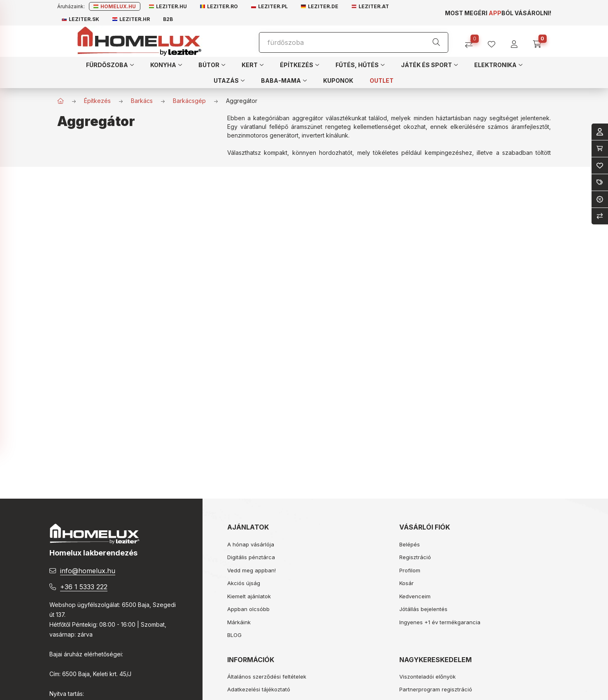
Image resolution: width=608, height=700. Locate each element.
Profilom (410, 570)
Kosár (406, 583)
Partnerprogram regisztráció (436, 689)
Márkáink (239, 622)
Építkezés (97, 101)
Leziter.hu (168, 6)
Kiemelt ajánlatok (249, 596)
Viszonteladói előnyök (427, 677)
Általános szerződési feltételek (267, 677)
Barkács (142, 101)
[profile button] (495, 41)
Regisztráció (415, 557)
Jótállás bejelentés (423, 609)
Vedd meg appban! (252, 570)
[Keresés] (436, 42)
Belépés (410, 544)
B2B (168, 19)
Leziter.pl (269, 6)
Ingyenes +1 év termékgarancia (440, 622)
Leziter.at (370, 6)
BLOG (234, 635)
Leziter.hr (131, 19)
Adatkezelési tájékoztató (259, 689)
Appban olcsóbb (248, 609)
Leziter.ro (219, 6)
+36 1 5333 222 (84, 587)
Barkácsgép (189, 101)
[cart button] (540, 41)
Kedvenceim (415, 596)
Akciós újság (244, 583)
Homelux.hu (115, 6)
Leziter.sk (80, 19)
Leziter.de (320, 6)
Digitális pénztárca (251, 557)
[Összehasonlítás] (472, 41)
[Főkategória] (61, 101)
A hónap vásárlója (251, 544)
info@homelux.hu (88, 571)
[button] (110, 65)
